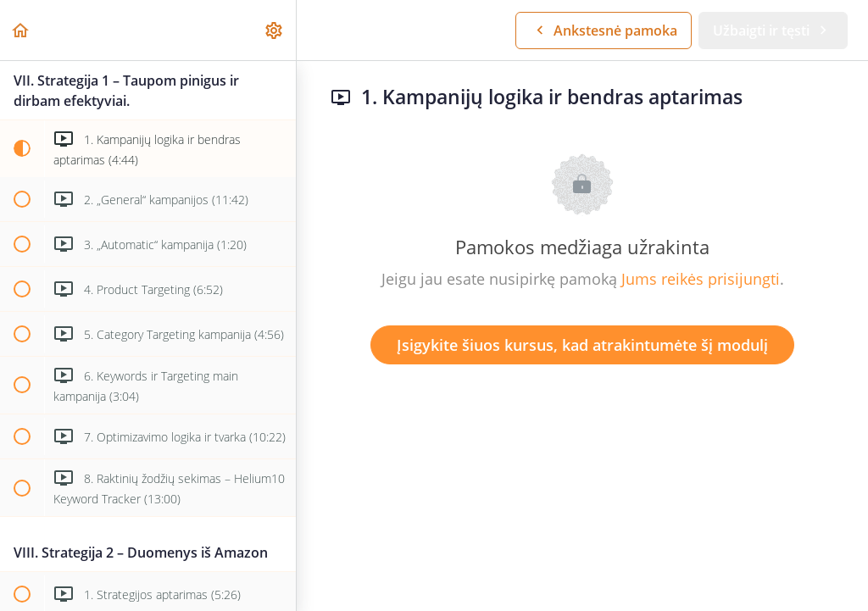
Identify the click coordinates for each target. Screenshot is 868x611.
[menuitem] (275, 30)
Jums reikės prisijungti (701, 279)
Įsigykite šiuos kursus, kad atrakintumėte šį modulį (582, 345)
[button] (21, 30)
